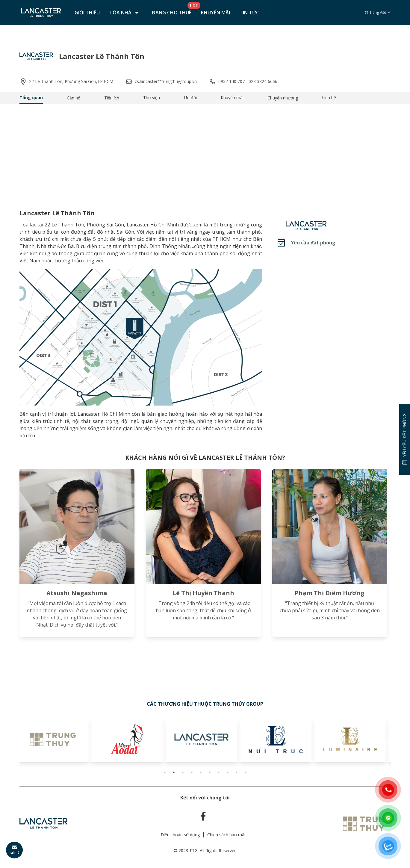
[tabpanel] (57, 740)
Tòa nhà (126, 13)
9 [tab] (237, 772)
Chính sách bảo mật (227, 835)
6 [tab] (210, 772)
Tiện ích (112, 98)
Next (388, 743)
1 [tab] (165, 772)
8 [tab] (228, 772)
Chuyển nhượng (283, 98)
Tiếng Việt (378, 13)
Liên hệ (329, 97)
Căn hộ (74, 98)
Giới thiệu (87, 13)
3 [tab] (183, 772)
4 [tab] (192, 772)
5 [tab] (201, 772)
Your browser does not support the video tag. (205, 152)
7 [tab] (219, 772)
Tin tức (249, 13)
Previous (22, 743)
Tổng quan (31, 97)
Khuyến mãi (215, 13)
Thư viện (152, 97)
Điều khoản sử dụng (180, 835)
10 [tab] (246, 772)
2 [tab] (174, 772)
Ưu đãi (190, 97)
